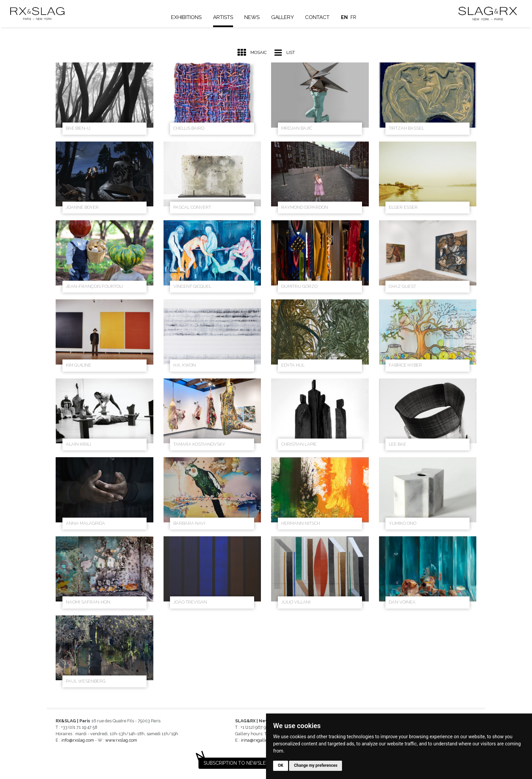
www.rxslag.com (121, 740)
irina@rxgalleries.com (262, 740)
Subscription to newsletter (241, 763)
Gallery (284, 17)
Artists (225, 17)
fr (355, 17)
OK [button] (281, 765)
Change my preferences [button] (316, 765)
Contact (319, 17)
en (346, 17)
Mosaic (252, 53)
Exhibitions (188, 17)
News (254, 17)
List (285, 53)
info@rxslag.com (78, 740)
